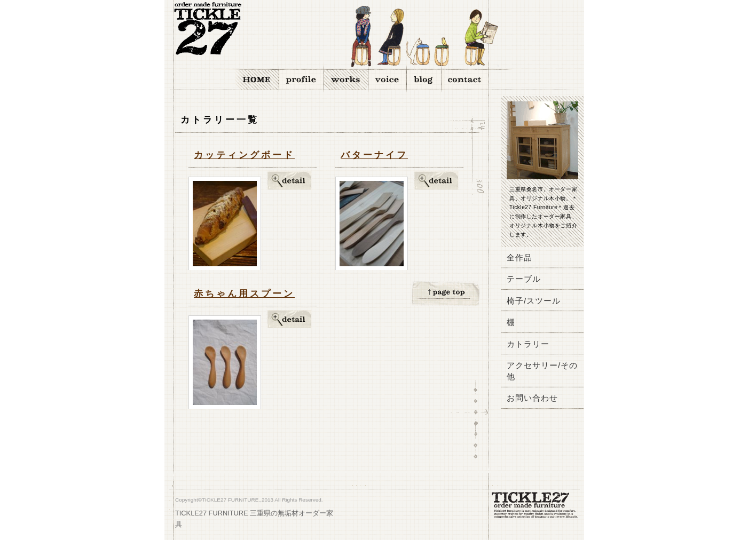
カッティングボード (244, 155)
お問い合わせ (532, 398)
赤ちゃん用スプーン (244, 294)
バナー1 (544, 449)
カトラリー (528, 344)
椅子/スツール (534, 301)
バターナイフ (374, 155)
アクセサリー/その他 (542, 371)
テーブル (524, 279)
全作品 (519, 257)
